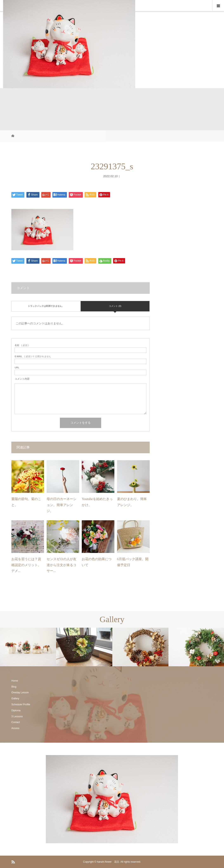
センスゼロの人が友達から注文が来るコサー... (62, 565)
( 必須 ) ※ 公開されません (33, 356)
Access (15, 728)
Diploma (16, 710)
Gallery (15, 698)
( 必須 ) (22, 345)
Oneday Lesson (20, 693)
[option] (28, 647)
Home (15, 681)
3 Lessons (17, 716)
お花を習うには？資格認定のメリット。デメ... (26, 565)
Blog (14, 687)
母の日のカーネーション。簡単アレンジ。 (62, 505)
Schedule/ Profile (21, 704)
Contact (16, 722)
